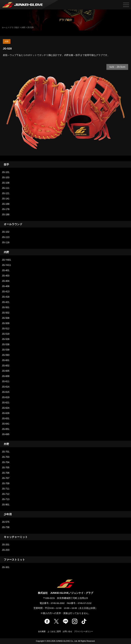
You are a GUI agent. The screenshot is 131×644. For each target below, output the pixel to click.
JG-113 (6, 237)
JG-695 (6, 434)
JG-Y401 (6, 260)
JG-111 (6, 188)
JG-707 (6, 478)
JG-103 (6, 178)
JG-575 (6, 522)
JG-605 (6, 371)
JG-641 (6, 424)
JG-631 (6, 419)
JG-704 (6, 462)
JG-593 (6, 355)
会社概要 (42, 631)
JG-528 (6, 339)
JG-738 (6, 527)
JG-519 (6, 334)
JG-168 (6, 204)
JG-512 (6, 329)
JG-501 (6, 307)
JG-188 (6, 215)
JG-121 (6, 193)
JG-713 (6, 499)
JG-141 (6, 199)
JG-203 (6, 550)
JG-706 (6, 473)
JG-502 (6, 313)
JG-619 (6, 397)
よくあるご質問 (54, 631)
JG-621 (6, 403)
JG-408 (6, 286)
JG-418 (6, 297)
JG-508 (6, 318)
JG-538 (6, 344)
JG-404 (6, 281)
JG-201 (6, 545)
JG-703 (6, 457)
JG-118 (6, 242)
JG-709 (6, 483)
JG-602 (6, 366)
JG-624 (6, 408)
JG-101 (6, 172)
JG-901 (6, 505)
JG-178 (6, 209)
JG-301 (6, 567)
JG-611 (6, 381)
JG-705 (6, 468)
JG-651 (6, 429)
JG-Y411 (6, 265)
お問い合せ (67, 631)
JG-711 (6, 489)
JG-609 (6, 376)
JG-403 (6, 276)
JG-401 (6, 270)
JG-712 (6, 494)
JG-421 (6, 302)
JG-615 (6, 392)
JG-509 (6, 323)
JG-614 (6, 387)
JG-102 (6, 232)
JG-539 (6, 350)
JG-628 (7, 413)
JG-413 (6, 292)
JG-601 (6, 360)
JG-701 (6, 452)
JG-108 (6, 183)
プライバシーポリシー (83, 631)
